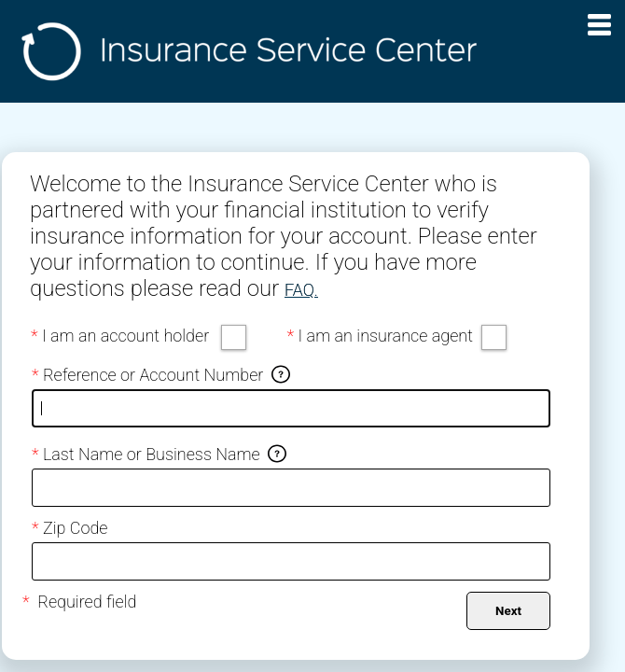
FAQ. (301, 290)
